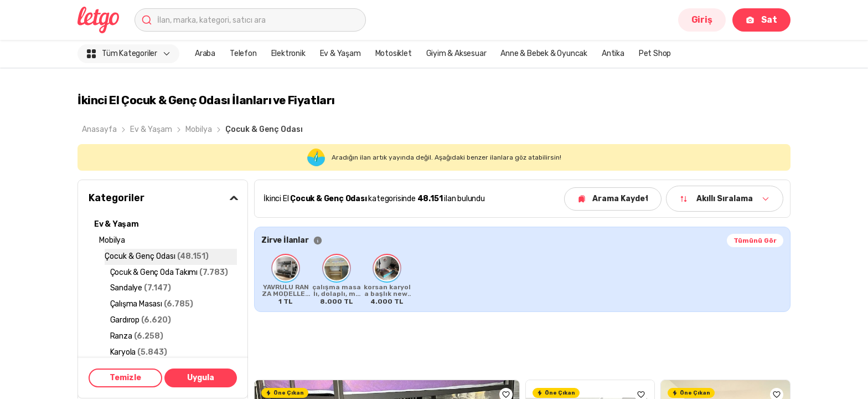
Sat (761, 20)
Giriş (702, 20)
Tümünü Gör (755, 241)
